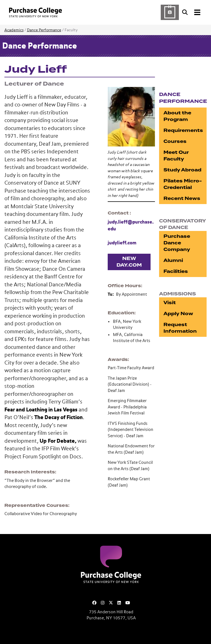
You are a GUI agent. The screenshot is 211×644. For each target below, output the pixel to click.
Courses (175, 141)
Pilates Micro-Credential (183, 184)
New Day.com (129, 262)
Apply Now (178, 314)
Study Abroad (182, 170)
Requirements (183, 130)
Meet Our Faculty (176, 156)
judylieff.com (122, 243)
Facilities (176, 271)
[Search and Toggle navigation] (192, 12)
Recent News (182, 198)
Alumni (173, 260)
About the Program (177, 116)
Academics (14, 30)
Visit (170, 303)
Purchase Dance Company (177, 243)
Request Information (180, 328)
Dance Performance (44, 30)
